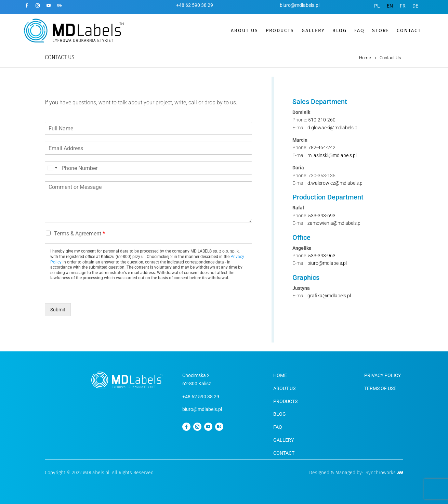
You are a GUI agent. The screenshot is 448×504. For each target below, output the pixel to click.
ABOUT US (245, 31)
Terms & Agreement (80, 234)
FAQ (359, 31)
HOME (280, 375)
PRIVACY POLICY (383, 375)
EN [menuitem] (390, 6)
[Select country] (52, 168)
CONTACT (409, 31)
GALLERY (313, 31)
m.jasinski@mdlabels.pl (332, 155)
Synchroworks (384, 473)
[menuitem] (377, 6)
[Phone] (148, 168)
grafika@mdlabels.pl (329, 296)
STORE (381, 31)
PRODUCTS (280, 31)
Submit (58, 310)
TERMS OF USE (380, 388)
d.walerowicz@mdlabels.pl (335, 183)
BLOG (340, 31)
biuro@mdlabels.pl (300, 5)
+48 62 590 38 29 (195, 5)
